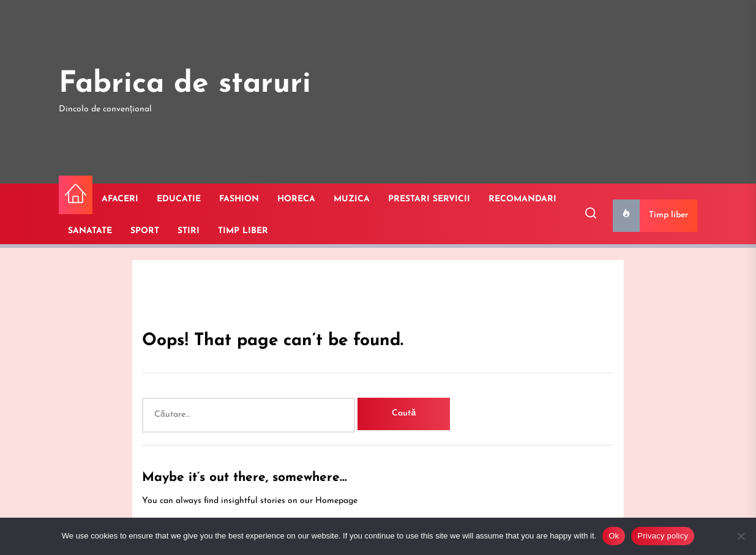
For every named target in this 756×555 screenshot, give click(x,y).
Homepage (336, 501)
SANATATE (90, 231)
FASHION (239, 199)
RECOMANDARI (522, 199)
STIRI (189, 231)
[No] (741, 536)
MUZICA (352, 199)
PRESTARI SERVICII (429, 199)
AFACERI (120, 199)
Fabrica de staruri (185, 84)
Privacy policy (663, 536)
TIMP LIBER (243, 231)
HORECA (296, 199)
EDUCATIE (179, 199)
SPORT (145, 231)
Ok (614, 536)
